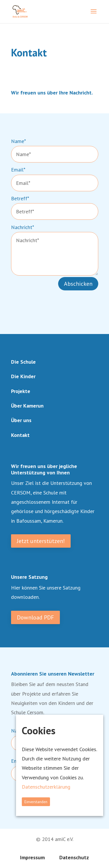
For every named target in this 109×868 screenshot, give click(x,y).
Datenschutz (74, 857)
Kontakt (20, 435)
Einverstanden (36, 802)
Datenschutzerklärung (46, 787)
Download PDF (35, 617)
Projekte (21, 391)
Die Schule (23, 362)
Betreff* (20, 198)
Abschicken (78, 284)
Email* (18, 170)
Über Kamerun (27, 406)
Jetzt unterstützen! (41, 541)
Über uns (21, 420)
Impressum (32, 857)
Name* (18, 141)
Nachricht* (23, 227)
